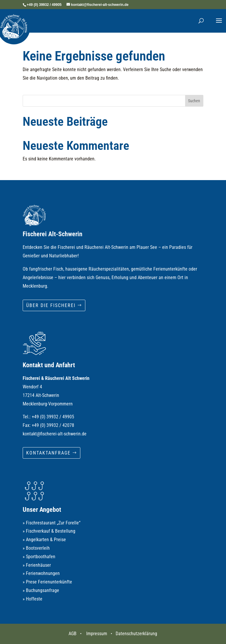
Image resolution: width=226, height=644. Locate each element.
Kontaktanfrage (48, 453)
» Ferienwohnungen (41, 573)
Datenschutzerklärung (136, 634)
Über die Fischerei (51, 305)
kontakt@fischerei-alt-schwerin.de (55, 434)
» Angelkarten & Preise (44, 540)
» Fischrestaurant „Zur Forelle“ (51, 523)
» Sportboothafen (39, 557)
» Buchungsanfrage (41, 590)
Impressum (97, 634)
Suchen (194, 101)
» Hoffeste (33, 599)
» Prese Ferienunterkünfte (47, 582)
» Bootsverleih (36, 548)
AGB (73, 634)
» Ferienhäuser (37, 565)
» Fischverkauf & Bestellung (49, 531)
